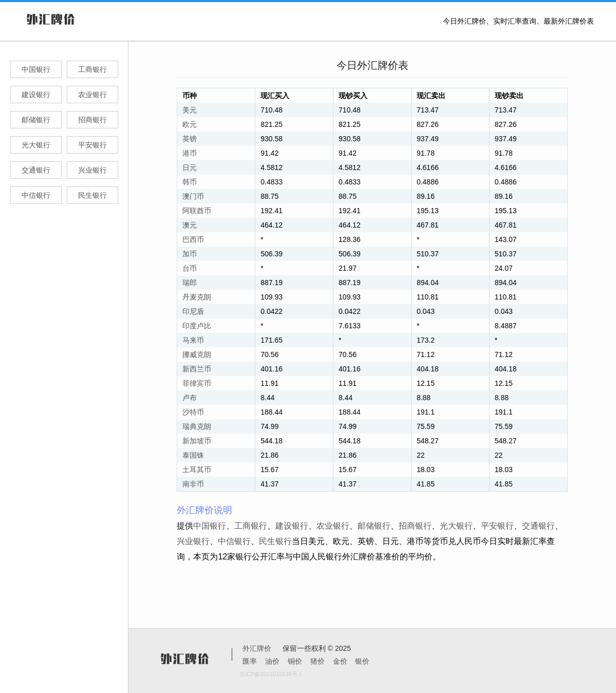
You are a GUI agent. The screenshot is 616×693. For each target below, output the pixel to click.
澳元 (190, 225)
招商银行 (92, 120)
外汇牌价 (257, 648)
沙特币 (193, 412)
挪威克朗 (197, 354)
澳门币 (193, 196)
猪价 (318, 661)
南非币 (193, 484)
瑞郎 (190, 283)
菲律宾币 (197, 383)
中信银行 (36, 195)
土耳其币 (197, 470)
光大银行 (36, 145)
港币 (190, 153)
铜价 (295, 661)
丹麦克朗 (197, 297)
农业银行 (92, 95)
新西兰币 (197, 369)
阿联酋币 (197, 211)
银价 (362, 661)
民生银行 (92, 195)
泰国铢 (193, 455)
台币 (190, 268)
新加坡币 (197, 441)
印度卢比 (197, 326)
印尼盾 (193, 311)
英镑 (190, 139)
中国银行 (36, 69)
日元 (190, 167)
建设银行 (36, 95)
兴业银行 (92, 170)
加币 (190, 254)
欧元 (190, 124)
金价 (340, 661)
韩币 (190, 182)
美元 (190, 110)
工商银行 (92, 69)
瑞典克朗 (197, 426)
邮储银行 (36, 120)
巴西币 (193, 239)
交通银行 (36, 170)
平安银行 (92, 145)
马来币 (193, 340)
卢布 (190, 398)
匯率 (250, 661)
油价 (272, 661)
